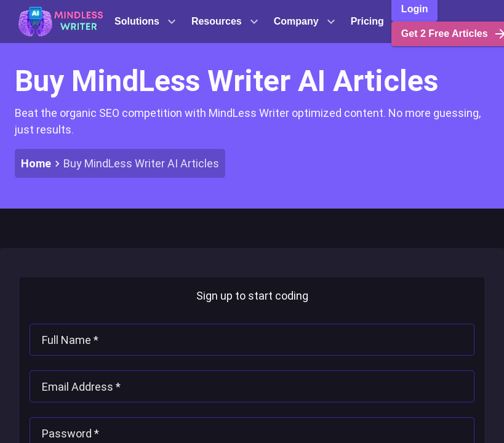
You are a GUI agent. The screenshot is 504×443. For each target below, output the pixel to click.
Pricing (367, 21)
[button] (61, 22)
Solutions (146, 22)
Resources (225, 22)
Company (305, 22)
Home (36, 163)
